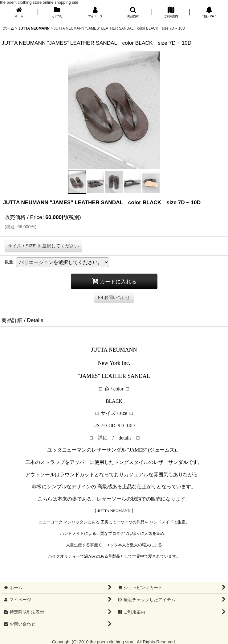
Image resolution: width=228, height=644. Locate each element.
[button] (133, 13)
